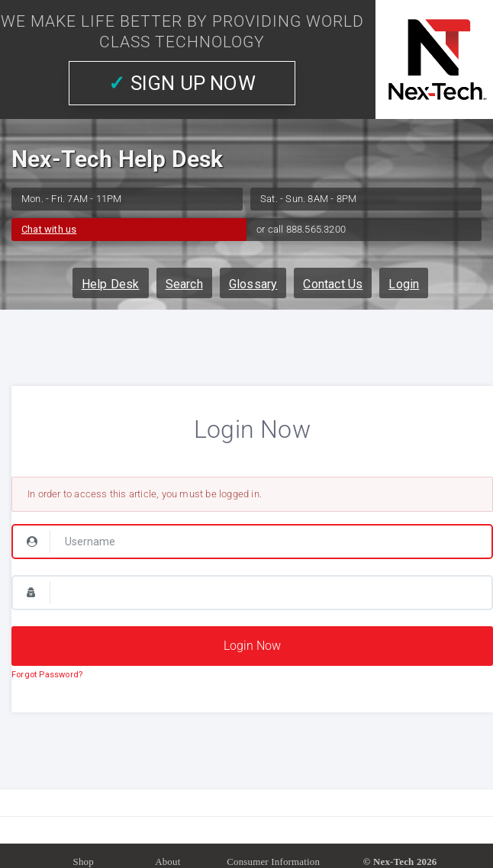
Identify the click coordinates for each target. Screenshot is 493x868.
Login (404, 284)
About (168, 862)
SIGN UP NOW (182, 83)
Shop (84, 862)
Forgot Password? (47, 675)
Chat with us (49, 229)
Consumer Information (273, 862)
